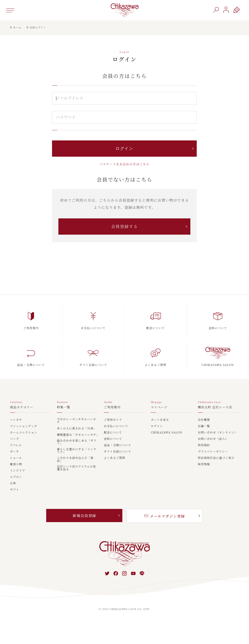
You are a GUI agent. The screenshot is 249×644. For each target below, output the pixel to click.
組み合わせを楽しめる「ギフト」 (77, 442)
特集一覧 (64, 407)
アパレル (16, 445)
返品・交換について (118, 445)
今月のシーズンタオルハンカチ (76, 421)
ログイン (157, 426)
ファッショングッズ (23, 426)
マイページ (159, 407)
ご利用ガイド (113, 420)
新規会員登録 (84, 516)
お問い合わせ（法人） (213, 439)
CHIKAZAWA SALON (167, 433)
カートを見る (160, 420)
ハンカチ (16, 420)
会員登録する (125, 226)
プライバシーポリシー (213, 452)
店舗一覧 (204, 426)
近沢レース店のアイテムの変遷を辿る (76, 468)
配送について (113, 433)
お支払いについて (116, 426)
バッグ (14, 439)
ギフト (14, 490)
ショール (16, 458)
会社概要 (204, 420)
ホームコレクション (24, 433)
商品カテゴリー (22, 407)
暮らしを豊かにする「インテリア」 (77, 451)
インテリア (18, 471)
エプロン (16, 477)
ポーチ (14, 452)
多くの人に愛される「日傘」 (77, 429)
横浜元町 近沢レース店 (215, 407)
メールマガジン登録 (164, 516)
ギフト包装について (118, 452)
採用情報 (204, 464)
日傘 (13, 483)
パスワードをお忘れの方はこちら (124, 164)
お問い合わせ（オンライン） (218, 433)
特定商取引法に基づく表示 (216, 458)
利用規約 (204, 445)
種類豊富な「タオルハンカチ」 (77, 435)
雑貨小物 (16, 464)
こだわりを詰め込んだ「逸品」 (75, 459)
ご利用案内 (112, 407)
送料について (113, 439)
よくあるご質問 (114, 458)
